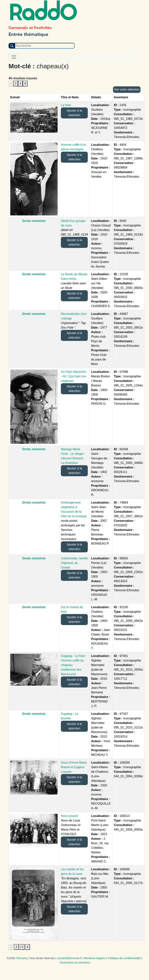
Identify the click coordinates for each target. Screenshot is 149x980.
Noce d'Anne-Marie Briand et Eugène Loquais (74, 767)
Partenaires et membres (75, 962)
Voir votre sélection (127, 89)
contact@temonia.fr (69, 958)
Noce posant (69, 816)
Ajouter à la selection (74, 113)
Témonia (21, 958)
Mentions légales (95, 958)
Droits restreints (34, 221)
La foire (66, 105)
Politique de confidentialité (124, 958)
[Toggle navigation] (14, 57)
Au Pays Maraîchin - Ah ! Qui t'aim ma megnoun (74, 376)
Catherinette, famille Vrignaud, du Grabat (74, 563)
